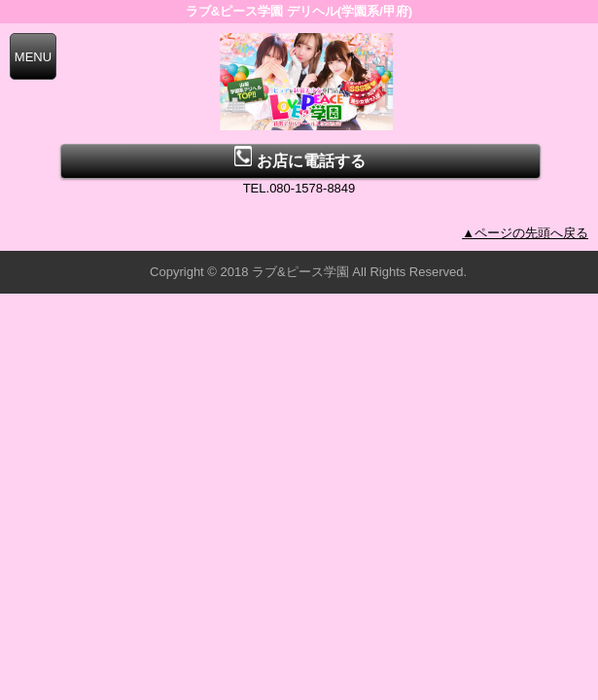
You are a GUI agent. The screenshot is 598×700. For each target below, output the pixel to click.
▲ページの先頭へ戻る (525, 233)
